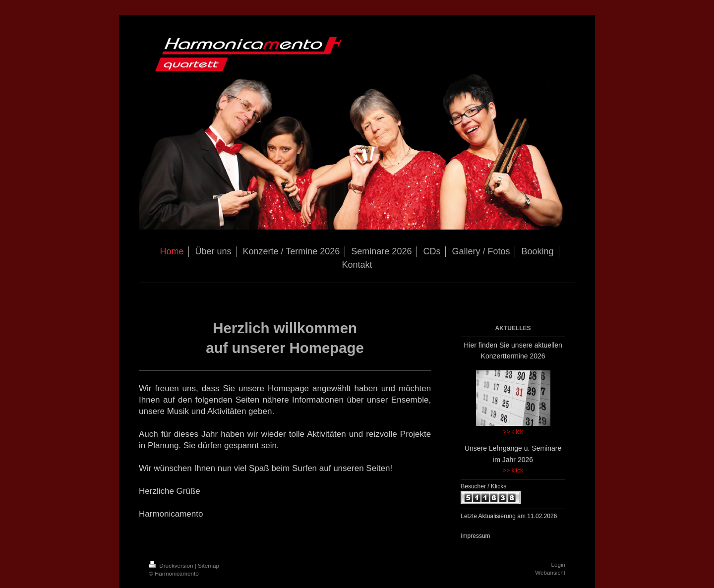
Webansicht (550, 572)
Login (558, 564)
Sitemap (208, 565)
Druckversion (172, 565)
